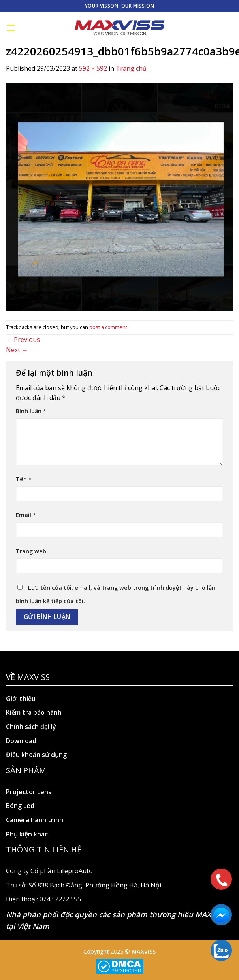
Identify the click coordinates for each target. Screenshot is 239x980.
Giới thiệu (21, 699)
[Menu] (11, 28)
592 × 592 (93, 68)
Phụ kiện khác (27, 834)
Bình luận (31, 411)
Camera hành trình (35, 820)
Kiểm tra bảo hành (34, 712)
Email (26, 515)
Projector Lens (29, 792)
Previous (23, 340)
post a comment (108, 327)
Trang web (31, 551)
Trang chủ (131, 68)
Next (17, 350)
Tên (24, 479)
